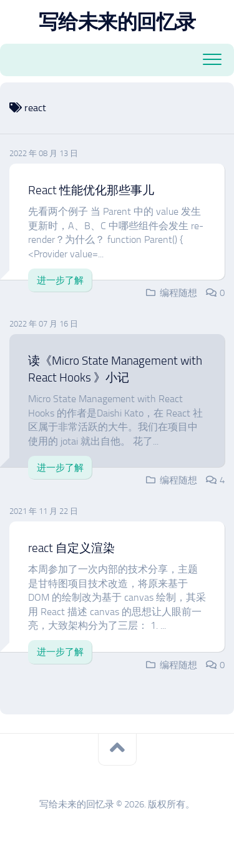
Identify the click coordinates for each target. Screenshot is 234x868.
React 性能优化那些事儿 (91, 190)
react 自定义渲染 (71, 548)
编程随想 (178, 293)
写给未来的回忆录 (117, 22)
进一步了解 (60, 280)
